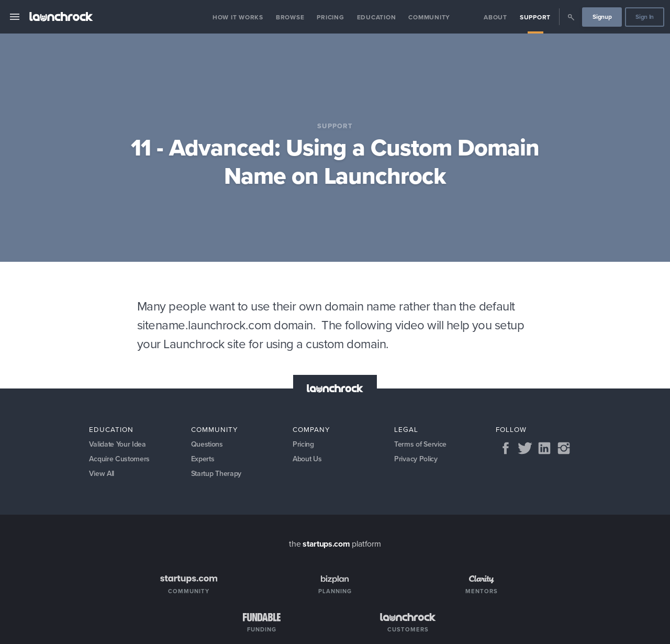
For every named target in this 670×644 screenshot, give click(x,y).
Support (535, 17)
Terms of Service (420, 445)
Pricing (330, 17)
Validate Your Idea (118, 445)
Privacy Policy (416, 460)
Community (429, 17)
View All (102, 475)
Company (311, 429)
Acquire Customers (120, 460)
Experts (203, 460)
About (495, 17)
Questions (207, 445)
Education (377, 17)
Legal (406, 429)
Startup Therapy (217, 475)
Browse (290, 17)
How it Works (238, 17)
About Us (308, 460)
